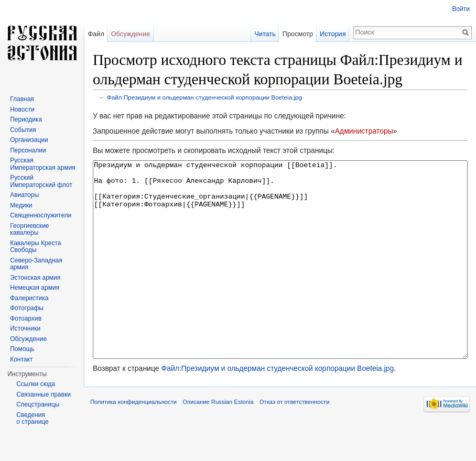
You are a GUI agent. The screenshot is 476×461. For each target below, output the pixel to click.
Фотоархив (26, 319)
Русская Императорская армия (43, 164)
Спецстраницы (38, 404)
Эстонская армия (35, 278)
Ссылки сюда (36, 384)
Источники (25, 328)
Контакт (21, 359)
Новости (22, 109)
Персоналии (28, 150)
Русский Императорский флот (41, 181)
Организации (29, 140)
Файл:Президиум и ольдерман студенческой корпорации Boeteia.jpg (204, 97)
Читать (265, 34)
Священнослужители (41, 215)
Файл (96, 34)
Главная (22, 99)
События (23, 130)
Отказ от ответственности (295, 441)
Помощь (22, 349)
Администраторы (364, 131)
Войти (461, 9)
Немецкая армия (35, 288)
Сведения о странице (33, 419)
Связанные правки (44, 394)
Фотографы (27, 308)
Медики (21, 205)
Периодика (26, 119)
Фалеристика (29, 298)
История (333, 34)
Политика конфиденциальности (133, 441)
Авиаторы (24, 195)
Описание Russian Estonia (218, 441)
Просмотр (298, 34)
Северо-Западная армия (36, 264)
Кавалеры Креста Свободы (35, 247)
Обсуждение (131, 34)
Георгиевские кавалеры (29, 229)
